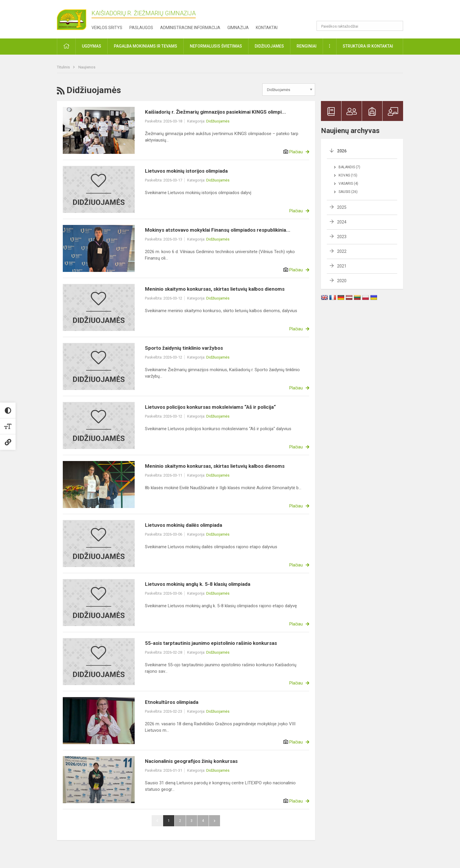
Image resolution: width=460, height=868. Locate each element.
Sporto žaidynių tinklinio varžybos (184, 348)
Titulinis (64, 67)
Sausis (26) (348, 192)
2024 (342, 222)
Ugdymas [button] (92, 46)
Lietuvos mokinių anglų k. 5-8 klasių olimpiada (198, 584)
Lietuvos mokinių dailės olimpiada (184, 525)
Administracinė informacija (190, 28)
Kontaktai (267, 28)
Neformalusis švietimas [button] (216, 46)
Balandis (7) (349, 167)
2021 (342, 266)
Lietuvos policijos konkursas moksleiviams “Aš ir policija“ (210, 407)
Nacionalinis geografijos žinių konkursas (191, 761)
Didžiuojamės (218, 121)
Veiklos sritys (107, 28)
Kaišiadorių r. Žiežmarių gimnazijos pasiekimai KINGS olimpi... (215, 112)
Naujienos (87, 67)
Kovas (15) (348, 175)
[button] (363, 12)
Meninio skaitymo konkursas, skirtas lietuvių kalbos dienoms (215, 289)
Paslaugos (141, 28)
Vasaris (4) (348, 184)
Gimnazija (238, 28)
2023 (342, 237)
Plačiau (296, 152)
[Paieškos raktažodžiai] (360, 26)
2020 (342, 281)
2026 (342, 151)
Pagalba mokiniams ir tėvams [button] (146, 46)
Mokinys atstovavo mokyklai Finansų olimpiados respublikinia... (218, 230)
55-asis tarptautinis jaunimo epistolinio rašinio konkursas (211, 643)
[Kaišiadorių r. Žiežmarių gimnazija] (72, 17)
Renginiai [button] (307, 46)
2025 (342, 207)
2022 (342, 251)
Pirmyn (214, 821)
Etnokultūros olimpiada (172, 702)
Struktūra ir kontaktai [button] (368, 46)
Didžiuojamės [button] (269, 46)
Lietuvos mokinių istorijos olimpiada (186, 171)
